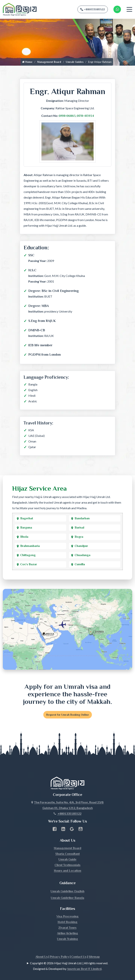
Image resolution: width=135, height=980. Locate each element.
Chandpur (81, 546)
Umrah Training (67, 939)
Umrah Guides (75, 62)
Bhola (24, 537)
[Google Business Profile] (72, 830)
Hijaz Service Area (39, 488)
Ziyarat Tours (67, 928)
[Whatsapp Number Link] (117, 9)
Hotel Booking (67, 922)
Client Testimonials (67, 865)
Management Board (49, 62)
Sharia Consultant (67, 854)
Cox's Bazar (29, 564)
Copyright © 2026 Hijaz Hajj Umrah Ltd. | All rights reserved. (69, 963)
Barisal (79, 528)
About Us (42, 957)
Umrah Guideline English (67, 891)
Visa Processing (67, 916)
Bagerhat (27, 518)
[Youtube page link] (81, 830)
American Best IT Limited (84, 969)
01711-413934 (85, 116)
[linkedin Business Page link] (63, 830)
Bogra (79, 537)
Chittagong (28, 555)
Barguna (26, 528)
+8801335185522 (93, 9)
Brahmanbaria (30, 546)
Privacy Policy (60, 957)
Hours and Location (67, 871)
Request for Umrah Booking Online (68, 715)
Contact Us (79, 957)
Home (27, 62)
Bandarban (82, 518)
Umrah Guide (67, 859)
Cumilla (80, 564)
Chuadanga (82, 555)
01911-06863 (67, 116)
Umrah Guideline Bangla (67, 898)
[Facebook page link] (55, 830)
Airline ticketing (67, 933)
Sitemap (94, 957)
